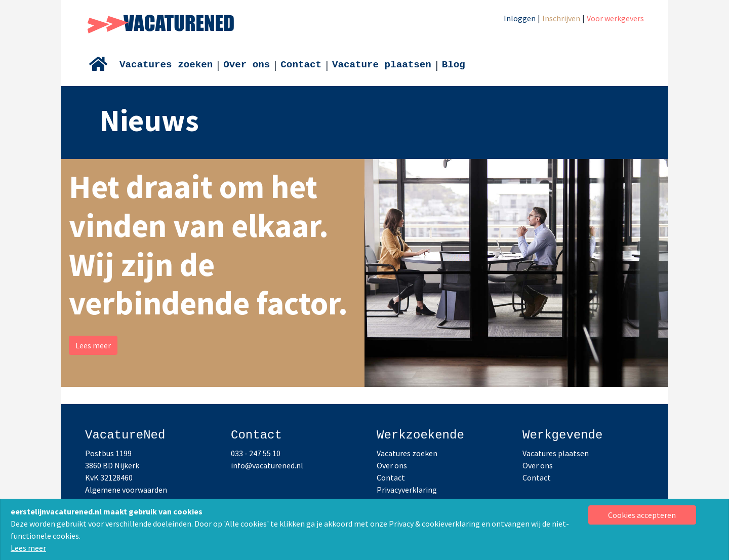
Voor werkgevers (615, 18)
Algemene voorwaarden (126, 490)
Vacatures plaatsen (556, 453)
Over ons (247, 65)
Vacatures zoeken (166, 65)
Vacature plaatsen (382, 65)
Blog (454, 65)
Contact (301, 65)
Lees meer (28, 548)
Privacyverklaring (407, 490)
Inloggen (520, 18)
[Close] (642, 515)
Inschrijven (561, 18)
